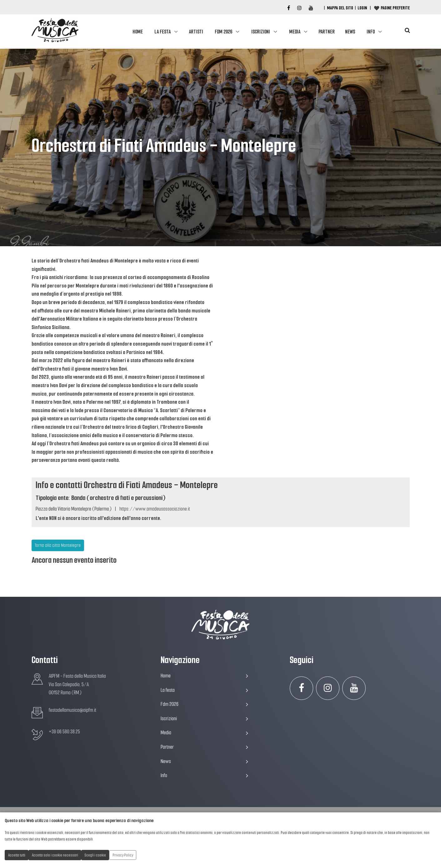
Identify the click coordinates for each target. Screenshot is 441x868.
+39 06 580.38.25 (64, 732)
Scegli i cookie (95, 855)
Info (371, 32)
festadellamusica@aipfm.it (73, 710)
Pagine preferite (395, 8)
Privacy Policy (123, 855)
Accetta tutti (17, 855)
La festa (163, 32)
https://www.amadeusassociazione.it (155, 509)
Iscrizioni (261, 32)
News (350, 32)
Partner (327, 32)
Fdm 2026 (223, 32)
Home (138, 32)
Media (295, 32)
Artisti (196, 32)
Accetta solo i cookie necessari (55, 855)
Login (362, 8)
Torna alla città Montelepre (58, 545)
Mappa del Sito (340, 8)
